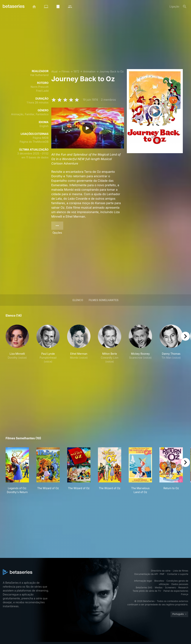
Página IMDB (41, 138)
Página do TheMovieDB (34, 142)
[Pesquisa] (185, 7)
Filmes (66, 71)
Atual (54, 71)
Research (183, 588)
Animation (89, 71)
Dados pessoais (180, 584)
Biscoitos (159, 581)
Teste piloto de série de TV (147, 591)
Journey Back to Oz (112, 71)
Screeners (170, 588)
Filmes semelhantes (104, 300)
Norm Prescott (40, 87)
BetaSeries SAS (144, 588)
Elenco (78, 300)
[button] (17, 346)
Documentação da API (146, 574)
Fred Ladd (42, 91)
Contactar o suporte (178, 574)
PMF (162, 574)
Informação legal (143, 581)
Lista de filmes (181, 571)
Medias (159, 588)
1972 (76, 71)
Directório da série (161, 571)
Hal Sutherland (39, 75)
